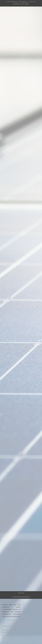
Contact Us (21, 593)
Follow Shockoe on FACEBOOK (21, 597)
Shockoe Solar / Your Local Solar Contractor (21, 3)
